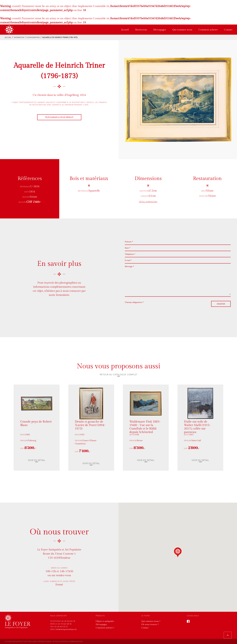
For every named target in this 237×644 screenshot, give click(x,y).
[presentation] (148, 310)
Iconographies (33, 37)
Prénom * (129, 242)
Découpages (160, 30)
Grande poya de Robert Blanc (36, 423)
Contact (228, 30)
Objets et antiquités (105, 621)
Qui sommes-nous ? (151, 621)
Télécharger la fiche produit (59, 117)
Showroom (141, 30)
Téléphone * (130, 254)
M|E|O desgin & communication (69, 641)
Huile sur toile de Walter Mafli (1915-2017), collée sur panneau (197, 426)
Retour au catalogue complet (119, 374)
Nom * (128, 248)
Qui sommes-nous (182, 30)
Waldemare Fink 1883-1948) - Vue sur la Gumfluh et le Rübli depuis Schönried (145, 426)
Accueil (125, 30)
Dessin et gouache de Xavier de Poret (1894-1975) (90, 425)
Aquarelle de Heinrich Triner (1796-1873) (60, 37)
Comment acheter (208, 30)
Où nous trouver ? (150, 624)
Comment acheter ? (105, 628)
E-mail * (128, 260)
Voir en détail (37, 460)
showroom (19, 37)
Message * (129, 266)
